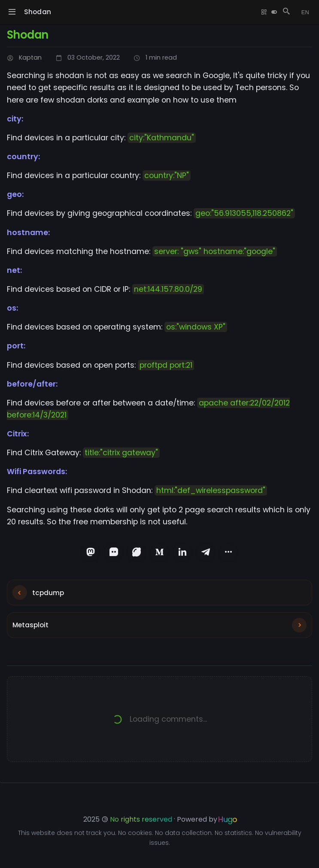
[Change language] (304, 12)
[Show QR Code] (262, 12)
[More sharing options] (232, 553)
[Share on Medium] (160, 553)
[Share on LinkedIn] (184, 553)
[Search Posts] (285, 12)
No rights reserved (141, 819)
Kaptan (30, 57)
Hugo (228, 819)
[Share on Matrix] (112, 553)
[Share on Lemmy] (136, 553)
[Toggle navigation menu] (12, 12)
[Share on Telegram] (208, 553)
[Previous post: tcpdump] (159, 596)
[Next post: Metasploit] (159, 633)
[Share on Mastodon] (88, 553)
